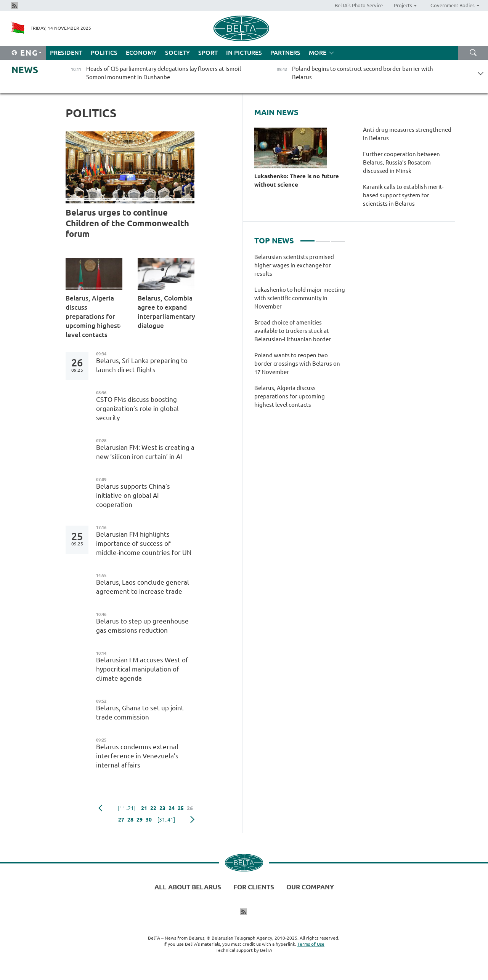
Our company (310, 887)
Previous (100, 808)
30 (149, 820)
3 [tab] (338, 238)
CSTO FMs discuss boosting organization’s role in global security (137, 408)
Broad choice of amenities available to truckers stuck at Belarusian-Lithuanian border (293, 331)
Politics (104, 53)
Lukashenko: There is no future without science (297, 180)
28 (130, 820)
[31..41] (166, 820)
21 (144, 808)
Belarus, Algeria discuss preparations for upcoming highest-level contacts (93, 316)
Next (192, 820)
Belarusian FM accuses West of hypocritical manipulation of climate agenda (142, 669)
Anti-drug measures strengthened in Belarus (407, 134)
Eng (29, 53)
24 (172, 808)
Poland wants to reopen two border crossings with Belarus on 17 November (297, 364)
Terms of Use (311, 944)
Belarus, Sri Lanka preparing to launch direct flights (142, 365)
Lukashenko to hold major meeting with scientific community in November (300, 298)
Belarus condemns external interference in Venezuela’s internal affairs (137, 756)
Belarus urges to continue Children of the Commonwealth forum (127, 223)
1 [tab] (307, 238)
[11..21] (127, 808)
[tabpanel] (300, 335)
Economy (141, 53)
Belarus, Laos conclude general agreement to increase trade (143, 587)
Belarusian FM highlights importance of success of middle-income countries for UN (144, 543)
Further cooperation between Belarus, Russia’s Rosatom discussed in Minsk (401, 162)
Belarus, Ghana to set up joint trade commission (140, 712)
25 (181, 808)
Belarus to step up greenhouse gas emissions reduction (142, 626)
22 (153, 808)
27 (121, 820)
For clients (254, 887)
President (66, 53)
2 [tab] (323, 238)
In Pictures (244, 53)
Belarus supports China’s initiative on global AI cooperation (133, 495)
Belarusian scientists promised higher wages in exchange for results (294, 265)
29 (140, 820)
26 (190, 808)
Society (177, 53)
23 (162, 808)
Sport (208, 53)
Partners (285, 53)
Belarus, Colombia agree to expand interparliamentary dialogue (166, 312)
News (25, 70)
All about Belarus (188, 887)
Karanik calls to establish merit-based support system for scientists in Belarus (403, 195)
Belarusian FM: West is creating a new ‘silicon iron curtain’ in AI (145, 452)
